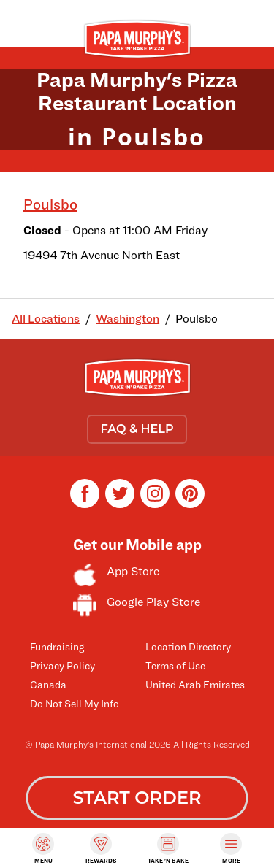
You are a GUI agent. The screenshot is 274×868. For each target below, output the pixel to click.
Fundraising (57, 646)
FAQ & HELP (137, 429)
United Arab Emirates (195, 684)
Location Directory (188, 646)
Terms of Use (175, 665)
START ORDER (137, 798)
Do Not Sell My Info (75, 703)
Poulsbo (50, 204)
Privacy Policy (62, 665)
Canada (48, 684)
